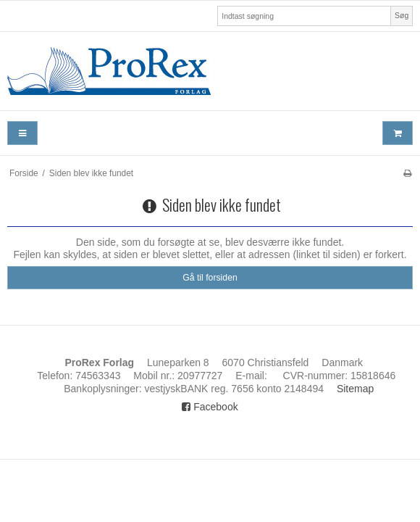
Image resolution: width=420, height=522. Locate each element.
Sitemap (355, 389)
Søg (402, 15)
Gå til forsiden (210, 278)
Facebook (210, 407)
